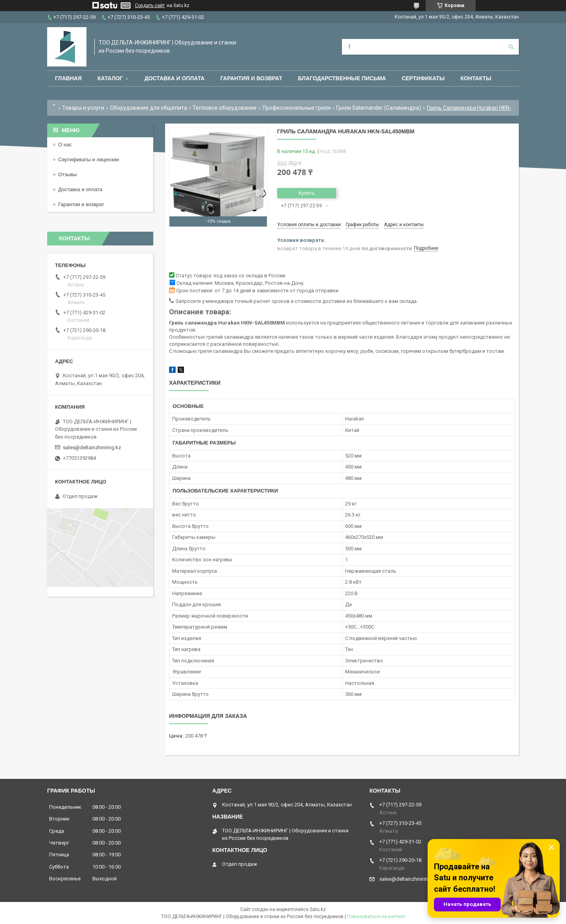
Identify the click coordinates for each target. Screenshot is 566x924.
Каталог (110, 78)
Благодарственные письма (342, 78)
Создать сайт (150, 6)
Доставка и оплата (174, 78)
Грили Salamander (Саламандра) (379, 108)
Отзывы (68, 174)
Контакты (476, 78)
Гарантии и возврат (81, 204)
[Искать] (511, 47)
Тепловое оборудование (225, 108)
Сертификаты (423, 78)
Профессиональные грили (297, 108)
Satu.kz (318, 909)
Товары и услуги (83, 108)
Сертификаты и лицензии (88, 160)
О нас (65, 145)
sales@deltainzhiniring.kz (92, 447)
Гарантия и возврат (251, 78)
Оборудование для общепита (149, 108)
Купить (306, 193)
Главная (68, 78)
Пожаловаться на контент (376, 917)
